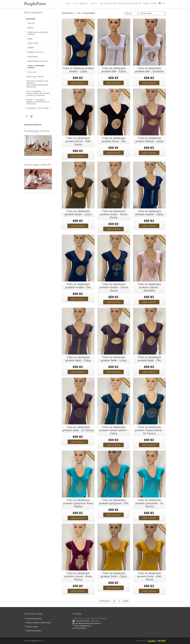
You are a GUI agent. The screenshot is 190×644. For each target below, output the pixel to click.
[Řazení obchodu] (153, 13)
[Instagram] (31, 116)
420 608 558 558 (82, 621)
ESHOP (94, 3)
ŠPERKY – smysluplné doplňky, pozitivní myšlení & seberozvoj (39, 102)
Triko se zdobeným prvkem (36, 66)
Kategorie (84, 3)
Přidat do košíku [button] (78, 226)
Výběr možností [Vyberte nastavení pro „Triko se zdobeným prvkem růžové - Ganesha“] (149, 302)
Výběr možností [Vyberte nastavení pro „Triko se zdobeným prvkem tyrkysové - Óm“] (113, 515)
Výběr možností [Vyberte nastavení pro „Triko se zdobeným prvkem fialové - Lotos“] (149, 153)
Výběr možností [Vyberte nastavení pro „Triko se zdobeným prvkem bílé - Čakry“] (113, 83)
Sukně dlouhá (33, 57)
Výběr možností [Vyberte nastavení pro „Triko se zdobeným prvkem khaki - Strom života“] (113, 229)
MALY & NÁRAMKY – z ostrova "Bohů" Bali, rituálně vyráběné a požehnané (39, 93)
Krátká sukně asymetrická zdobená (38, 33)
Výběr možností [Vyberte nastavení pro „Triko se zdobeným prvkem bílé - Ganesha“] (149, 83)
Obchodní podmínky (34, 619)
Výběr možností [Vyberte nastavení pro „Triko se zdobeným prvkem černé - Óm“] (113, 153)
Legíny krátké (33, 43)
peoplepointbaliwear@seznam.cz (88, 623)
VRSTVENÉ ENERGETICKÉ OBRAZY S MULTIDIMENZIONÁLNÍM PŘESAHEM (37, 84)
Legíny (30, 39)
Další (126, 601)
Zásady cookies (32, 627)
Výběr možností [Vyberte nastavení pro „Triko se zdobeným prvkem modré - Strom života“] (113, 302)
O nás (75, 3)
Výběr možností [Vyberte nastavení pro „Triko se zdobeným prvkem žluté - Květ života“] (149, 591)
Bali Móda (39, 19)
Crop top (31, 23)
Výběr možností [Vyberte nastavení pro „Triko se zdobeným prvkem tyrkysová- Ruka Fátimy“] (78, 518)
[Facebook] (27, 116)
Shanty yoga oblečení (39, 76)
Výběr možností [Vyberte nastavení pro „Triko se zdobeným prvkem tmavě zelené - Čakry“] (113, 445)
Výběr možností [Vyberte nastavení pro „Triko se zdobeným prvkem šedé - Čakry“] (78, 372)
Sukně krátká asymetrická (38, 61)
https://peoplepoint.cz (83, 626)
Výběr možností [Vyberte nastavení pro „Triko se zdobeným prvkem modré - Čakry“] (149, 226)
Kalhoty (30, 28)
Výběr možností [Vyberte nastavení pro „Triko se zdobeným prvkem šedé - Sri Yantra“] (78, 442)
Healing (146, 3)
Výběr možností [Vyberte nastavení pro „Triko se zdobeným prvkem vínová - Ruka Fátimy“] (78, 591)
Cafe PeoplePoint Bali (108, 3)
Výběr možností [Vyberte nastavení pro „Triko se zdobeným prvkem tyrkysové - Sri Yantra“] (149, 518)
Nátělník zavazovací (35, 52)
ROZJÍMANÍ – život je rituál (39, 108)
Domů (68, 3)
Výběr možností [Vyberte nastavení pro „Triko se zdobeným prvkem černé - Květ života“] (78, 156)
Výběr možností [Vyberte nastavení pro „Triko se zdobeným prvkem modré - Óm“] (78, 299)
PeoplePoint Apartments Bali (130, 3)
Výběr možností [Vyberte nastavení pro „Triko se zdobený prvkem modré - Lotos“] (78, 83)
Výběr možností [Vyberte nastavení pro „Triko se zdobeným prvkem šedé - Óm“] (149, 372)
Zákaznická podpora (34, 631)
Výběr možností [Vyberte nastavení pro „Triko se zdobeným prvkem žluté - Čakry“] (113, 588)
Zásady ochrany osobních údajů (38, 623)
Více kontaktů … (80, 628)
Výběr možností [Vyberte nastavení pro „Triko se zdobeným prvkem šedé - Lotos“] (113, 372)
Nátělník (31, 48)
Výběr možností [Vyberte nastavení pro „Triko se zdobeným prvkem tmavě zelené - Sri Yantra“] (149, 445)
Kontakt (154, 3)
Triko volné (32, 72)
